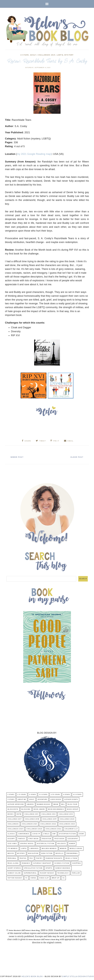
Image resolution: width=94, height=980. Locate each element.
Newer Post (18, 457)
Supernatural (30, 873)
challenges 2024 (16, 829)
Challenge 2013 (66, 814)
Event (81, 833)
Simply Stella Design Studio (78, 976)
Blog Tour (73, 804)
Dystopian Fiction (67, 833)
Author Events (71, 799)
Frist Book (59, 838)
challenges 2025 (34, 829)
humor (72, 843)
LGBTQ (60, 55)
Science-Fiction (62, 863)
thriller (76, 873)
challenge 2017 (15, 819)
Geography (73, 838)
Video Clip (44, 878)
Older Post (76, 457)
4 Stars (25, 55)
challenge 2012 (48, 814)
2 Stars (11, 794)
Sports (49, 868)
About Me (22, 799)
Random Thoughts (54, 858)
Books (11, 814)
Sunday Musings (63, 868)
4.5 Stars (77, 794)
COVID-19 (36, 833)
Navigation (33, 853)
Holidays (62, 843)
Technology (63, 873)
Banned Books (44, 804)
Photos (23, 858)
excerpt (11, 838)
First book (34, 838)
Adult (33, 55)
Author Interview (16, 804)
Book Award (39, 809)
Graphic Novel (27, 843)
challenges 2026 (54, 829)
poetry (39, 858)
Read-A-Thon (71, 858)
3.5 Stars (43, 794)
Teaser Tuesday (47, 873)
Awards (30, 804)
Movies (11, 853)
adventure (43, 799)
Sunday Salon (14, 873)
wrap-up (56, 878)
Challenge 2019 (50, 819)
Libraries (34, 848)
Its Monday (13, 848)
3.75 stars (55, 794)
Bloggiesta (13, 809)
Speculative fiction (33, 868)
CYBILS (46, 833)
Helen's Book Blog (32, 976)
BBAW (56, 804)
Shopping (77, 863)
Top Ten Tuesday (15, 878)
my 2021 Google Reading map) (34, 154)
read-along (13, 863)
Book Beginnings (56, 809)
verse (33, 878)
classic (11, 833)
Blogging (26, 809)
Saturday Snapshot (42, 863)
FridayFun (47, 838)
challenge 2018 (32, 819)
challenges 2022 (48, 824)
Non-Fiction (47, 853)
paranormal (72, 853)
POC (31, 858)
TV (26, 878)
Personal (12, 858)
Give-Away (12, 843)
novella (60, 853)
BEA (63, 804)
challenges (13, 824)
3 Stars (33, 794)
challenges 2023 (67, 824)
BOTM (19, 814)
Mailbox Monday (49, 848)
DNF (54, 833)
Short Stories (14, 868)
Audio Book (56, 799)
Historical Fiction (46, 843)
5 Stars (11, 799)
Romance (26, 863)
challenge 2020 (67, 819)
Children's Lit (71, 829)
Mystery (69, 55)
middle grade (76, 848)
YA (63, 878)
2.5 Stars (22, 794)
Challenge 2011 (31, 814)
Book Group (73, 809)
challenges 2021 (47, 55)
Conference (24, 833)
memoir (63, 848)
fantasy (22, 838)
